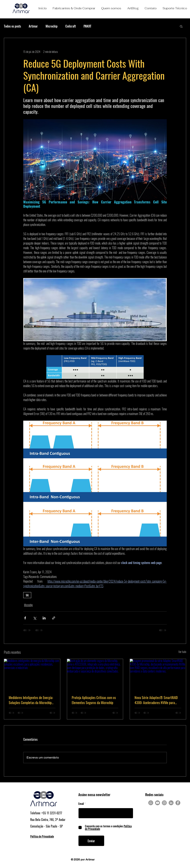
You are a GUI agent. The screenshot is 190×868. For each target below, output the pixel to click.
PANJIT (87, 26)
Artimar (33, 26)
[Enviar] (91, 841)
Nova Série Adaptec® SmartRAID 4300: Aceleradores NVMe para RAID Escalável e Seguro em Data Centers (156, 700)
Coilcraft (71, 26)
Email (81, 804)
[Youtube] (158, 803)
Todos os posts (12, 26)
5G (27, 595)
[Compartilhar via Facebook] (25, 618)
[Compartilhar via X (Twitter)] (35, 618)
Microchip (52, 26)
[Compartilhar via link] (54, 618)
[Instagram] (164, 803)
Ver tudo (182, 652)
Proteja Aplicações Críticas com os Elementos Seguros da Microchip (94, 700)
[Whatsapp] (151, 803)
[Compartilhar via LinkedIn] (44, 618)
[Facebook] (178, 803)
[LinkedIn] (171, 803)
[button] (74, 8)
